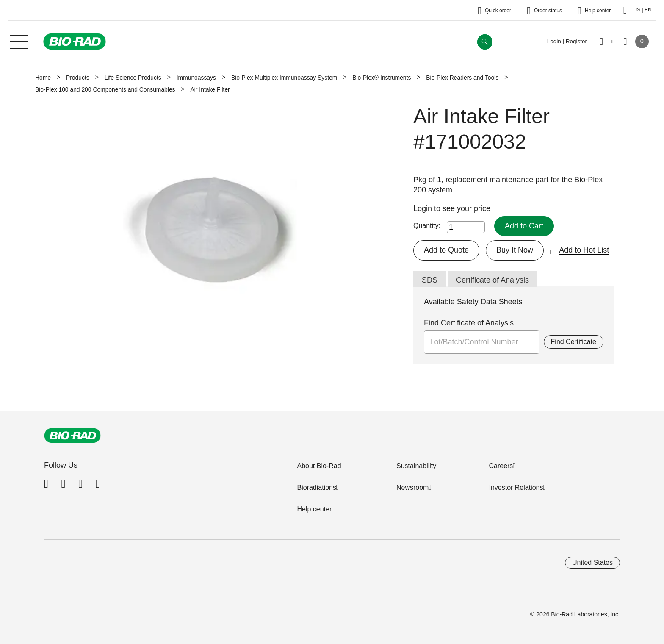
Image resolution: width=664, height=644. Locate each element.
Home (43, 78)
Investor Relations (516, 487)
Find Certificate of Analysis (469, 323)
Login (424, 208)
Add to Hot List (584, 250)
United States (592, 562)
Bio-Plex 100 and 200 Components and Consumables (105, 89)
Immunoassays (196, 78)
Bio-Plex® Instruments (382, 78)
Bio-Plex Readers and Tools (462, 78)
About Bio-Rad (319, 466)
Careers (501, 466)
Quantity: (427, 226)
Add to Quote (446, 250)
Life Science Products (133, 78)
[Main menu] (19, 41)
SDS (430, 280)
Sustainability (416, 466)
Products (78, 78)
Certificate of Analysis (492, 280)
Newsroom (412, 487)
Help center (314, 509)
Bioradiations (317, 487)
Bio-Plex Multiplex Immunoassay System (284, 78)
